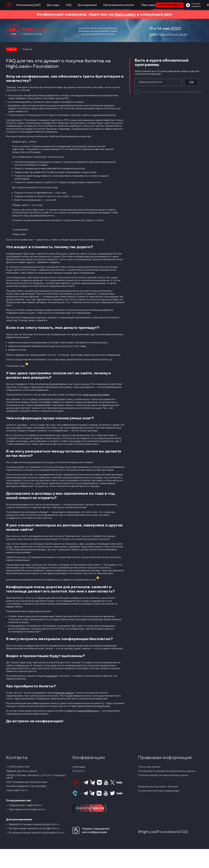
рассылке (51, 676)
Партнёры (148, 5)
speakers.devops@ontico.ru (44, 829)
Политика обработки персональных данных (163, 775)
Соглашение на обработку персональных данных (167, 771)
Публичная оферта (149, 767)
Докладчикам (87, 5)
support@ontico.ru (88, 711)
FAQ (69, 5)
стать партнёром (170, 5)
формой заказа (64, 693)
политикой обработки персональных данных (178, 92)
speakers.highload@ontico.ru (48, 833)
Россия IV (79, 771)
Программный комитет (119, 5)
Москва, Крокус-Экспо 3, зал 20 (168, 34)
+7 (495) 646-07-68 (18, 767)
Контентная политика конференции (159, 791)
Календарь (79, 767)
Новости (27, 49)
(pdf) (37, 5)
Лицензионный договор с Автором (158, 787)
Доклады (53, 5)
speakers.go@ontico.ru (46, 824)
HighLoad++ (125, 14)
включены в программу (97, 395)
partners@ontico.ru (34, 810)
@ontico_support (27, 771)
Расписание (25, 5)
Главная (12, 49)
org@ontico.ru (34, 805)
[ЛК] (193, 5)
